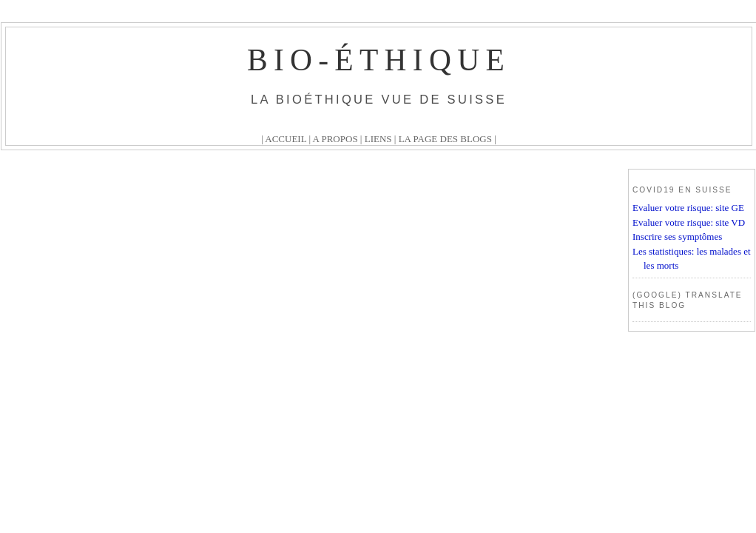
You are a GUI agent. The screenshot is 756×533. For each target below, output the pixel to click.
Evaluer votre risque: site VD (689, 222)
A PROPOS (335, 139)
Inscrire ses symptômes (677, 237)
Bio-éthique (379, 60)
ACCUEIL (286, 139)
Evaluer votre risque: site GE (688, 208)
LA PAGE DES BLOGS (445, 139)
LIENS (378, 139)
